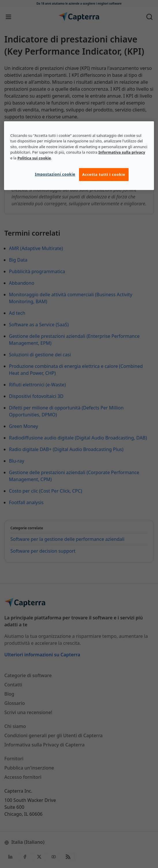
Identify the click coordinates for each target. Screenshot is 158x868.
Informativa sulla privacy (122, 152)
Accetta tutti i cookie (104, 175)
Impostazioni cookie (55, 174)
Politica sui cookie (34, 158)
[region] (79, 156)
